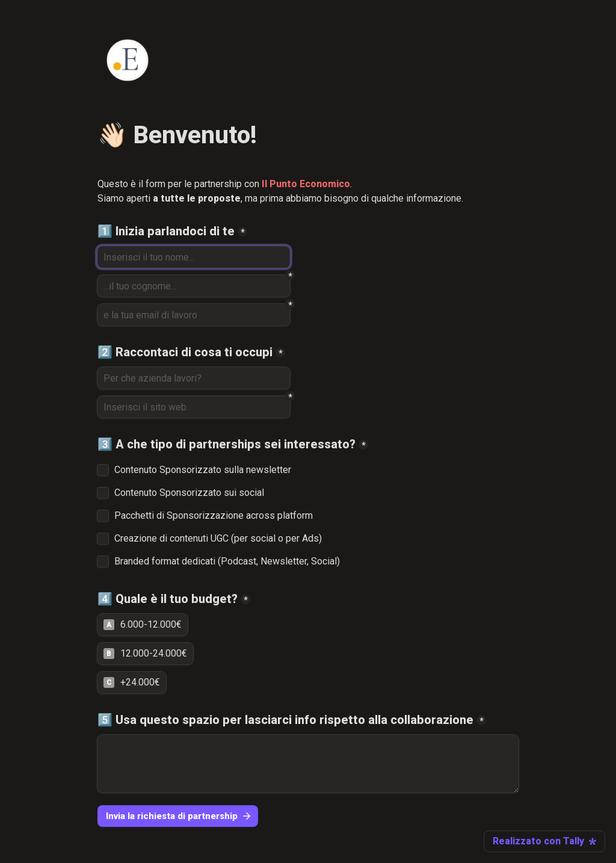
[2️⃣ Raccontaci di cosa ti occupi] (194, 378)
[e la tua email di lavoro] (194, 315)
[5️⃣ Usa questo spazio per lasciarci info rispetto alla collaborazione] (308, 764)
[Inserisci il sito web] (194, 407)
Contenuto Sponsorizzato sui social (189, 493)
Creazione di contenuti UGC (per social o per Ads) (218, 539)
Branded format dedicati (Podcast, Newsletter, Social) (227, 561)
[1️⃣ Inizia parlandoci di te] (194, 257)
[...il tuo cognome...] (194, 286)
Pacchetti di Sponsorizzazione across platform (214, 516)
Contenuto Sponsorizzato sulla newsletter (203, 470)
